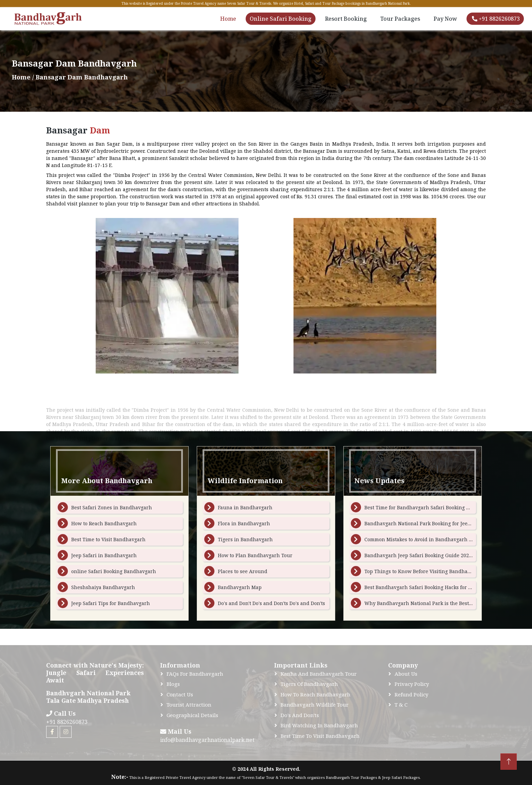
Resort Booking (346, 19)
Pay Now (445, 19)
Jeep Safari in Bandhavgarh (104, 555)
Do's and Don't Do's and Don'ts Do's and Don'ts (271, 603)
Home (228, 19)
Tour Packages (400, 19)
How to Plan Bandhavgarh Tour (255, 555)
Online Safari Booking (281, 19)
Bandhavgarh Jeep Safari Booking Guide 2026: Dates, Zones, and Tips (446, 555)
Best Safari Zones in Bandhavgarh (112, 507)
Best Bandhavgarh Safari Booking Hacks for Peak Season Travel (439, 587)
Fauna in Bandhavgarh (245, 507)
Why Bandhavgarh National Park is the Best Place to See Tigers (439, 603)
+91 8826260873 (496, 19)
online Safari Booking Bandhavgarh (114, 571)
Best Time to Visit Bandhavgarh (108, 539)
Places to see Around (243, 571)
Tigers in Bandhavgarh (245, 539)
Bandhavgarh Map (240, 587)
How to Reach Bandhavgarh (104, 523)
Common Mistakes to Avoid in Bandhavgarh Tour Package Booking (443, 539)
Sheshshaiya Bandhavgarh (103, 587)
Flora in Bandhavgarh (244, 523)
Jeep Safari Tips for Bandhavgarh (111, 603)
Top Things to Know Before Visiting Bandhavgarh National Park (440, 571)
